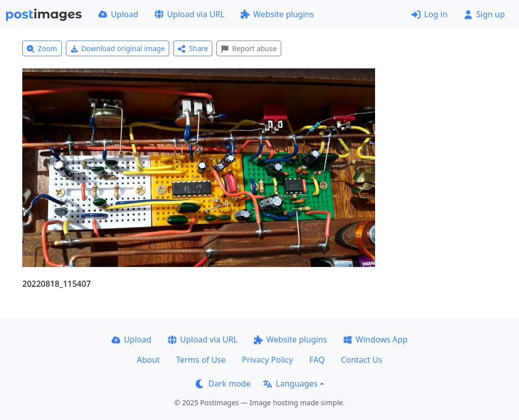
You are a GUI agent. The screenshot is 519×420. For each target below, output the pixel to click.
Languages (290, 384)
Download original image (118, 48)
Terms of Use (201, 360)
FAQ (317, 360)
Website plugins (277, 14)
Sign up (484, 14)
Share (193, 48)
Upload (118, 14)
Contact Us (362, 360)
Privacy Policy (267, 360)
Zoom (42, 48)
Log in (430, 14)
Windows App (375, 339)
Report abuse (249, 48)
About (148, 360)
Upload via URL (190, 14)
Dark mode (223, 384)
